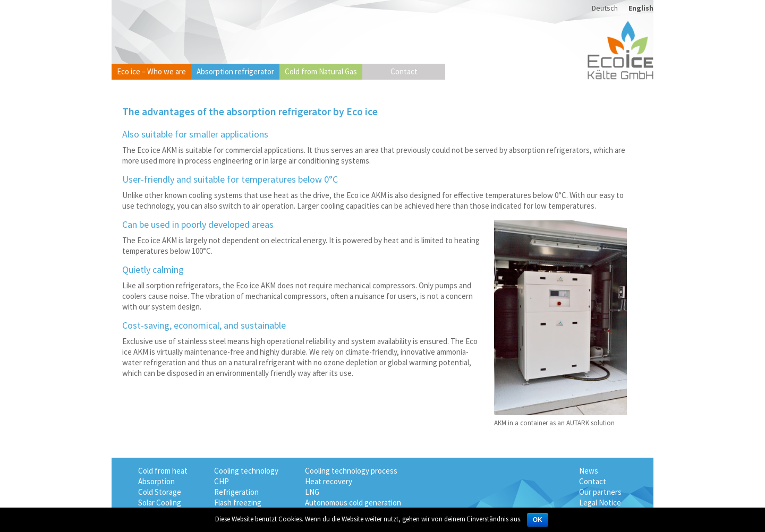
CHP (222, 481)
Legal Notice (600, 503)
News (589, 471)
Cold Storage (160, 492)
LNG (312, 492)
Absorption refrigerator (235, 71)
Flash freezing (238, 503)
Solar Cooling (160, 503)
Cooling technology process (351, 471)
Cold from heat (163, 471)
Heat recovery (329, 481)
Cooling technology (246, 471)
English (641, 8)
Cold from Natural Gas (321, 71)
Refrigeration (236, 492)
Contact (404, 71)
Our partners (600, 492)
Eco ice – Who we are (151, 71)
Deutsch (605, 8)
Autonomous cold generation (353, 503)
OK (538, 520)
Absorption (156, 481)
